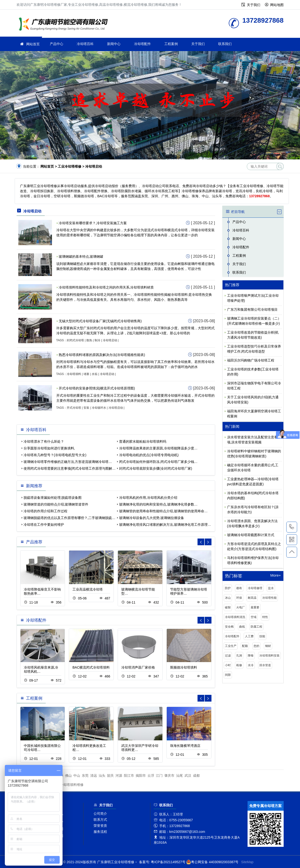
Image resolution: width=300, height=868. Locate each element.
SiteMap (247, 862)
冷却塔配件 (142, 44)
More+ (275, 575)
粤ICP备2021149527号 (168, 862)
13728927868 (292, 527)
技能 (262, 636)
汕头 (102, 776)
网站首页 (33, 44)
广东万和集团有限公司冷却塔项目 (252, 309)
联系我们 (225, 44)
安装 (86, 408)
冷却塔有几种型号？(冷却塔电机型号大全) (55, 455)
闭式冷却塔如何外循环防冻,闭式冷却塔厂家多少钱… (158, 462)
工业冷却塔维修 (65, 25)
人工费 (249, 636)
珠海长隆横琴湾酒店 (185, 746)
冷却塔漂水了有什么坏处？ (44, 441)
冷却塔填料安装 (269, 656)
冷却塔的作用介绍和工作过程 (45, 511)
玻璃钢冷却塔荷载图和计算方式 (251, 535)
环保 (239, 598)
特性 (265, 617)
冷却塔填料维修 (72, 785)
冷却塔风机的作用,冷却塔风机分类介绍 (148, 498)
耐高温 (252, 598)
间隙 (228, 675)
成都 (196, 776)
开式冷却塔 (74, 408)
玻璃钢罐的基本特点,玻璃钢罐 (81, 256)
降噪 (251, 656)
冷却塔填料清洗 (235, 617)
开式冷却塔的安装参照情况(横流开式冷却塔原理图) (97, 388)
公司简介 (100, 814)
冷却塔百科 (85, 44)
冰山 (228, 598)
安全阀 (229, 627)
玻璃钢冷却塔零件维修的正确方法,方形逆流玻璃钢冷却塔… (68, 462)
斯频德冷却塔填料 (184, 667)
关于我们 (254, 5)
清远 (94, 776)
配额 (245, 646)
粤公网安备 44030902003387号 (212, 862)
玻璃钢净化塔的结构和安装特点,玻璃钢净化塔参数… (158, 504)
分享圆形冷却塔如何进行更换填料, (49, 448)
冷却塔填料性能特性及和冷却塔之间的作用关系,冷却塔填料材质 (106, 287)
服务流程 (100, 832)
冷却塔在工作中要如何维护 (44, 525)
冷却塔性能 (269, 598)
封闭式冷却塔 (75, 340)
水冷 (251, 665)
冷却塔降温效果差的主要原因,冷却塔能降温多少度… (158, 448)
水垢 (95, 374)
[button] (208, 542)
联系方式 (100, 820)
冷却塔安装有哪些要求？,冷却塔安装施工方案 (93, 223)
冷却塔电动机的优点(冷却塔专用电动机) (149, 455)
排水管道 (265, 665)
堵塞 (86, 374)
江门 (159, 776)
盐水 (271, 588)
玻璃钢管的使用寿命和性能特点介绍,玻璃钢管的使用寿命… (163, 511)
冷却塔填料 (74, 374)
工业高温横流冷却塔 (88, 589)
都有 (239, 588)
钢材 (268, 646)
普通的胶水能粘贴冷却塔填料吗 (143, 441)
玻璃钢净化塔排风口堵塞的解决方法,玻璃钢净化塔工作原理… (165, 525)
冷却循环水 (99, 408)
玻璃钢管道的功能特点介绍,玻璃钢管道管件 (56, 504)
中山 (77, 776)
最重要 (255, 607)
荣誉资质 (100, 826)
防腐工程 (256, 627)
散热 (89, 340)
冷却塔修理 (255, 588)
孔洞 (239, 656)
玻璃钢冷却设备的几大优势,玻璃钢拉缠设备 (152, 518)
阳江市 (129, 776)
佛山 (68, 776)
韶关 (110, 776)
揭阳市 (141, 776)
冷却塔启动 (110, 340)
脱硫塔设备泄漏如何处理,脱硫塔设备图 (53, 498)
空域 (254, 617)
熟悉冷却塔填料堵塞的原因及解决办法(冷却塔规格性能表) (102, 355)
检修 (239, 665)
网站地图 (277, 5)
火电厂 (241, 607)
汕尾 (179, 776)
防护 (228, 588)
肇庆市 (169, 776)
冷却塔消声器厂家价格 (138, 667)
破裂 (228, 607)
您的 (256, 646)
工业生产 (231, 646)
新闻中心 (114, 44)
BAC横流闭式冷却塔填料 (91, 667)
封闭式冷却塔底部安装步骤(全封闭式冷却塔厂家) (156, 468)
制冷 (97, 340)
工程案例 (171, 44)
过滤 (228, 656)
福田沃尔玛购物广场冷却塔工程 (251, 360)
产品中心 (57, 44)
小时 (228, 665)
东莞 (85, 776)
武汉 (188, 776)
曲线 (242, 627)
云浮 (151, 776)
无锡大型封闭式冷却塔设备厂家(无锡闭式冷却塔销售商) (100, 321)
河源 (119, 776)
